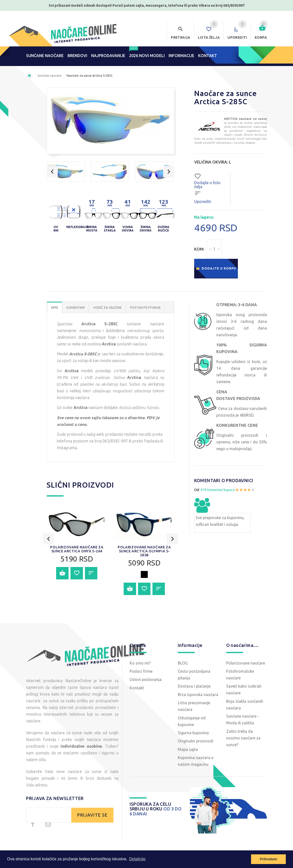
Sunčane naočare (50, 76)
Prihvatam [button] (268, 859)
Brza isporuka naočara (198, 695)
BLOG (183, 663)
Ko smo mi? (140, 663)
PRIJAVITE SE (92, 815)
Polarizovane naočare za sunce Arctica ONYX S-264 (77, 578)
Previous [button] (52, 172)
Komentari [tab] (76, 307)
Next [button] (169, 172)
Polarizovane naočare (246, 663)
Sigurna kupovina (193, 733)
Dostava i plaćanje (194, 686)
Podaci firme (141, 671)
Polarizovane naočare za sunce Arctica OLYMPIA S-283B (144, 580)
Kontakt (137, 688)
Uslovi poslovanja (146, 679)
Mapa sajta (188, 749)
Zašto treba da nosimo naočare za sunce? (243, 738)
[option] (66, 172)
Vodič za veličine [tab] (107, 307)
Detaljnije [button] (137, 859)
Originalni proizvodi (196, 741)
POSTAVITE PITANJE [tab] (145, 307)
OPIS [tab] (55, 307)
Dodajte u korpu (216, 269)
